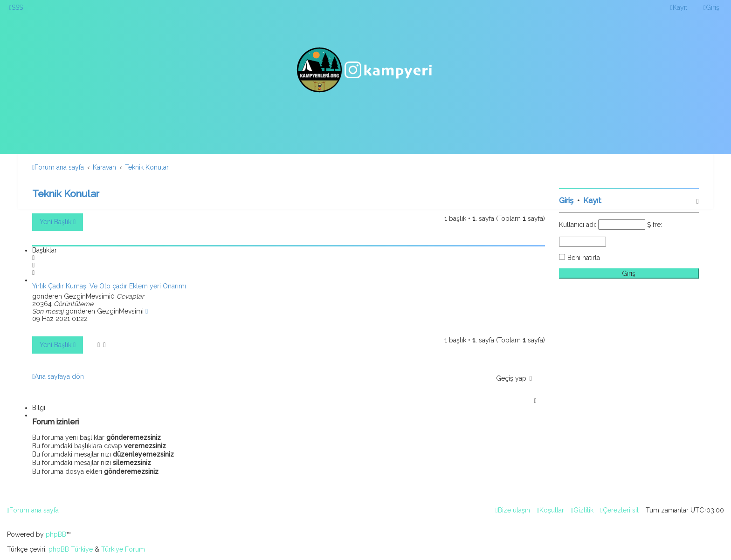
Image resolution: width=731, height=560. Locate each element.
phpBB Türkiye (71, 549)
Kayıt (592, 201)
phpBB (56, 534)
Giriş (566, 201)
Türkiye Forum (123, 549)
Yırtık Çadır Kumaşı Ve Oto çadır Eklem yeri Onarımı (109, 286)
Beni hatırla (584, 258)
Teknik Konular (66, 194)
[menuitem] (16, 7)
